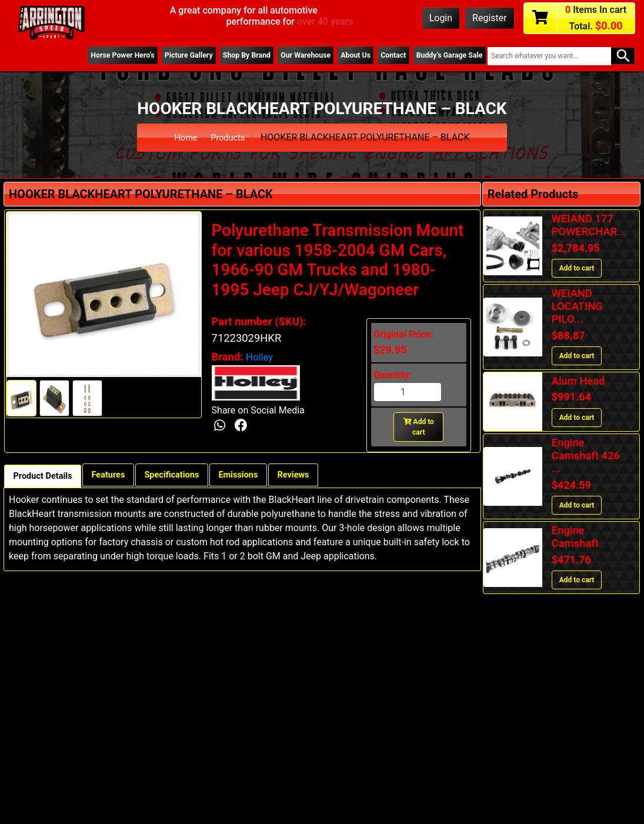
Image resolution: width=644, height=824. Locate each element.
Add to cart (419, 427)
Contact (385, 56)
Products (229, 137)
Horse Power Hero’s (88, 56)
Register (490, 18)
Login (441, 18)
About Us (343, 56)
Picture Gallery (160, 56)
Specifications (188, 476)
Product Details (46, 477)
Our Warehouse (288, 56)
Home (184, 137)
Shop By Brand (224, 56)
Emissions (262, 476)
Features (119, 476)
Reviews (322, 476)
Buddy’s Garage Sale (446, 56)
